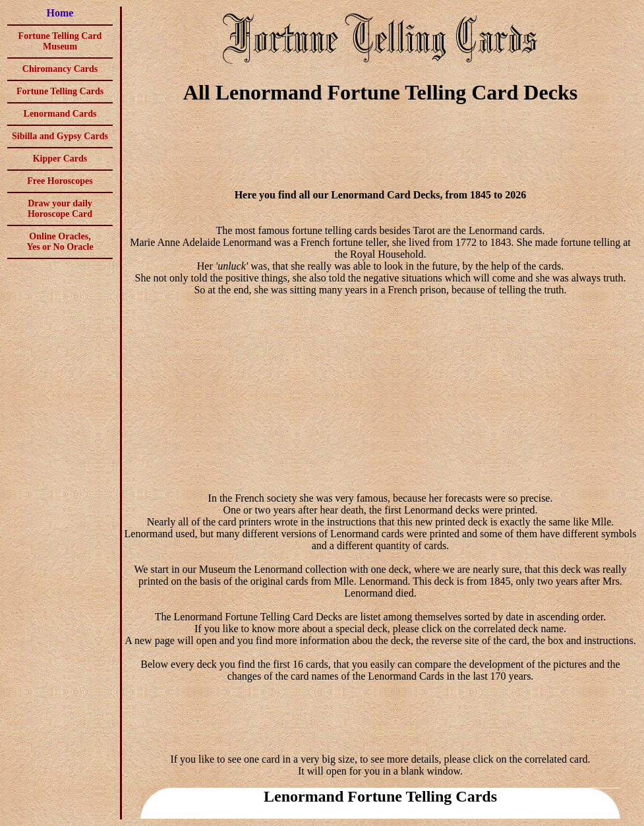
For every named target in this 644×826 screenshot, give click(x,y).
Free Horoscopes (60, 181)
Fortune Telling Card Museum (60, 41)
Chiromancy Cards (60, 69)
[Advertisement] (380, 149)
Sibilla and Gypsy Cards (60, 136)
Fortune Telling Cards (60, 91)
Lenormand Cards (60, 114)
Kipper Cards (60, 159)
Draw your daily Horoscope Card (60, 209)
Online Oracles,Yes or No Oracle (60, 242)
